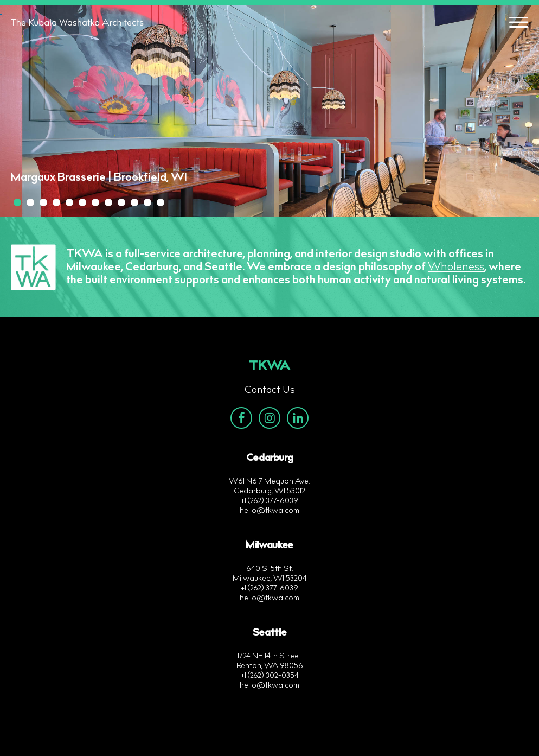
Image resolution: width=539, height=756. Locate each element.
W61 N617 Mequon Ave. (269, 482)
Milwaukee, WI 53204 (270, 579)
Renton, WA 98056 (270, 666)
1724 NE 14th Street (269, 657)
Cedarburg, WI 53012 (269, 492)
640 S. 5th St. (270, 569)
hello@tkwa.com (269, 511)
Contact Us (270, 391)
